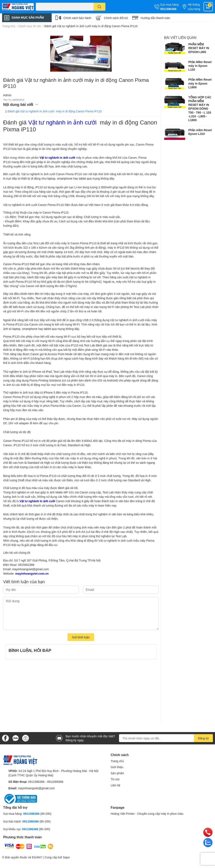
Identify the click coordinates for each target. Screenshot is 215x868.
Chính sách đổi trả (116, 18)
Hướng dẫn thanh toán (155, 18)
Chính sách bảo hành (77, 18)
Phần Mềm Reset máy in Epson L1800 (200, 83)
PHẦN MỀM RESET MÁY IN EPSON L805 (199, 48)
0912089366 (55, 782)
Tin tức (115, 779)
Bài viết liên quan (180, 37)
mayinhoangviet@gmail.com (31, 569)
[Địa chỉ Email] (166, 738)
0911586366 (168, 9)
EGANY (37, 857)
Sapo (66, 857)
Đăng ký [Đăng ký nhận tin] (203, 738)
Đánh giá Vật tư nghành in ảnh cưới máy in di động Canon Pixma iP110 (55, 111)
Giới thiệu (117, 767)
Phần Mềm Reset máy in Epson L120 (200, 66)
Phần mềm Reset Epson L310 (200, 132)
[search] (99, 7)
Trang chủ (117, 761)
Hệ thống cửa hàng (194, 7)
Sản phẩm (117, 773)
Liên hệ (115, 785)
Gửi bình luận (81, 637)
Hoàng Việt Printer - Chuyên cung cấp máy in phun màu (147, 814)
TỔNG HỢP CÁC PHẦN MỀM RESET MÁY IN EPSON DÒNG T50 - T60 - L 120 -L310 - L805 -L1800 (200, 109)
